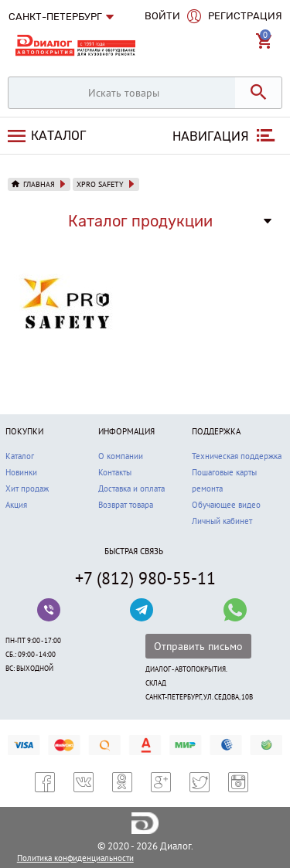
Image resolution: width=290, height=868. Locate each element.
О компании (121, 456)
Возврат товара (126, 505)
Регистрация (245, 16)
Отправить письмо (198, 646)
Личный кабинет (222, 521)
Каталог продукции (140, 221)
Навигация (211, 136)
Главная (39, 184)
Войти (162, 16)
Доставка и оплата (131, 488)
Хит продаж (27, 488)
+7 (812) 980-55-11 (145, 578)
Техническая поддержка (237, 456)
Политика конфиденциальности (75, 858)
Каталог (57, 136)
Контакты (115, 472)
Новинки (21, 472)
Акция (16, 505)
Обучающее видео (226, 505)
